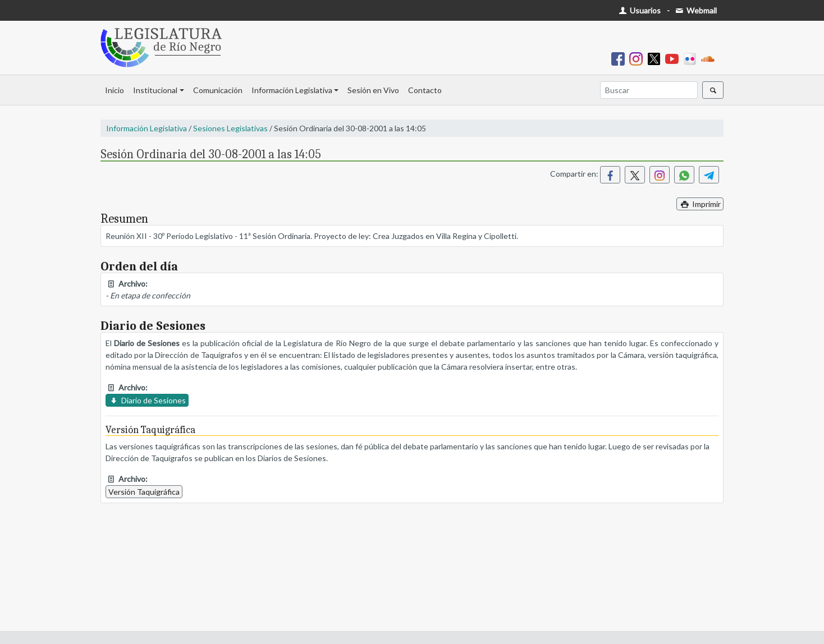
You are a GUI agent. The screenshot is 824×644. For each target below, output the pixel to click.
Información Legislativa (292, 90)
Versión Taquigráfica (144, 492)
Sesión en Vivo (373, 90)
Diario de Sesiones (147, 400)
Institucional (155, 90)
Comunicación (218, 90)
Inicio (115, 90)
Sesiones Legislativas (230, 128)
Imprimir (700, 204)
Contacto (425, 90)
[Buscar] (649, 90)
